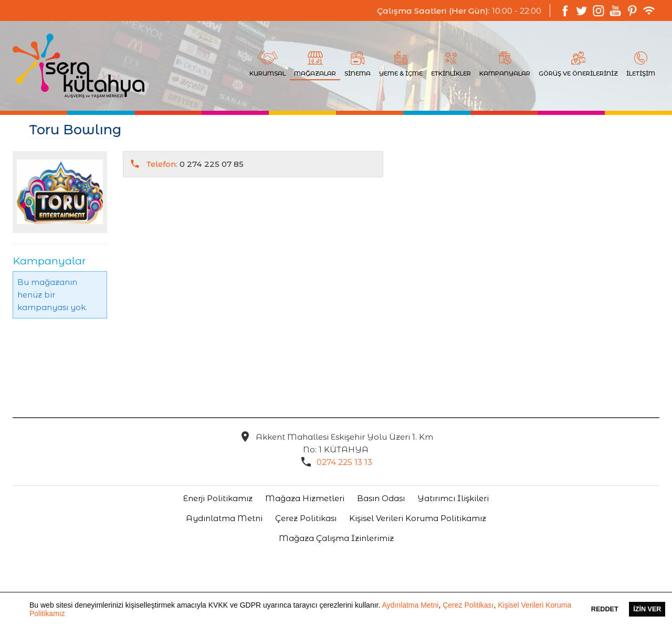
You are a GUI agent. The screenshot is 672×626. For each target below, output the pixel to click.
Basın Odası (381, 498)
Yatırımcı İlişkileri (453, 498)
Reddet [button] (605, 609)
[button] (69, 614)
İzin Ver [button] (647, 609)
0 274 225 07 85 (195, 164)
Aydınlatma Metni (410, 605)
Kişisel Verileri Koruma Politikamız (418, 518)
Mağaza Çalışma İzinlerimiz (336, 538)
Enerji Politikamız (218, 498)
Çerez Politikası (468, 605)
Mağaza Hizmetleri (305, 498)
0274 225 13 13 (344, 462)
